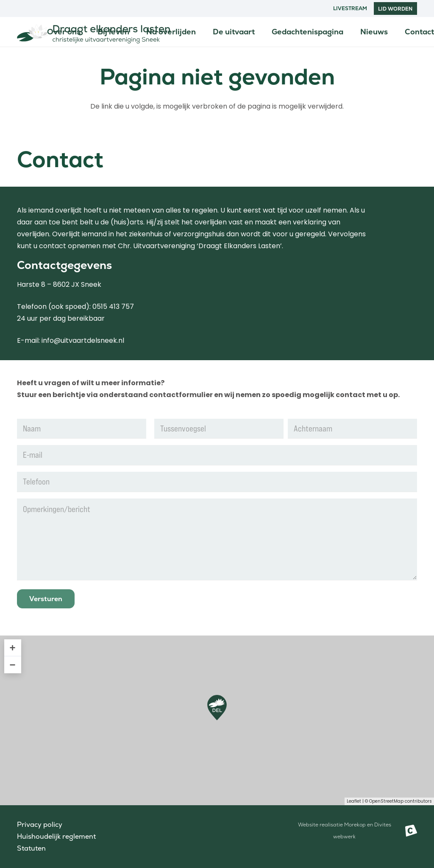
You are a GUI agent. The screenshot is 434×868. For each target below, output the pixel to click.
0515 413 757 (113, 307)
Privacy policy (40, 825)
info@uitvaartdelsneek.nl (83, 340)
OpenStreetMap (386, 801)
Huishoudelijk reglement (56, 836)
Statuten (31, 848)
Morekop (355, 825)
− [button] (13, 665)
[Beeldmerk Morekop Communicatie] (411, 831)
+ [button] (13, 648)
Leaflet (354, 801)
